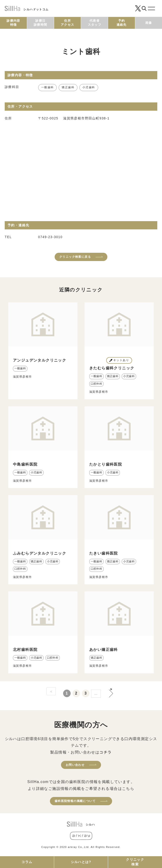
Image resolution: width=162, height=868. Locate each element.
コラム (27, 862)
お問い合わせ (75, 765)
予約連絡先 (122, 23)
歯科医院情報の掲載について (75, 801)
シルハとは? (81, 862)
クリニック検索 (135, 862)
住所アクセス (68, 23)
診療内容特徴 (13, 23)
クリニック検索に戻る (75, 257)
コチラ (105, 752)
